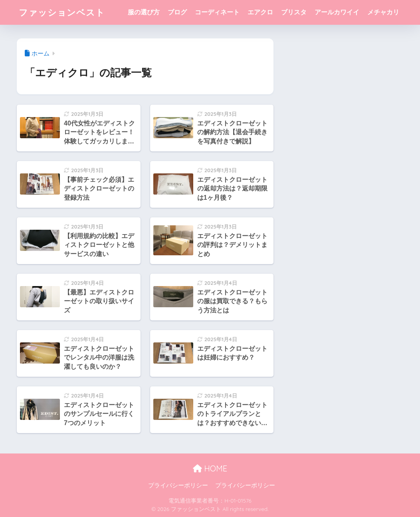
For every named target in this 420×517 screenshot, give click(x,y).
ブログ (177, 12)
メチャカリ (383, 12)
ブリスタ (294, 12)
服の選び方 (144, 12)
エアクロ (260, 12)
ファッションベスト (64, 12)
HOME (210, 468)
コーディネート (217, 12)
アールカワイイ (337, 12)
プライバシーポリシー (178, 485)
